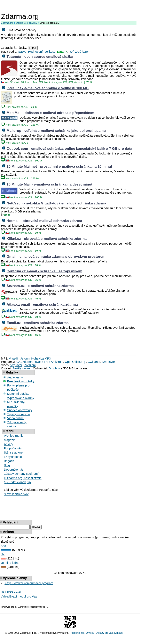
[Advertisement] (71, 6)
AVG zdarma (24, 362)
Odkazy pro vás (104, 633)
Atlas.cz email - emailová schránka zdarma (42, 304)
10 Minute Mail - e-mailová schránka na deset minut (49, 184)
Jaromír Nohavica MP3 (35, 359)
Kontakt (119, 633)
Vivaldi (13, 359)
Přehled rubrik (13, 436)
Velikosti (50, 52)
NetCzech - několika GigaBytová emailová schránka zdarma (56, 203)
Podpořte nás (13, 448)
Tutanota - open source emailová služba (40, 57)
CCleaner (94, 362)
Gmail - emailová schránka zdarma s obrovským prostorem (56, 256)
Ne (3, 554)
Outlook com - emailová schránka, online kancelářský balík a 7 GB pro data (69, 149)
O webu (90, 633)
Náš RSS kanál (11, 592)
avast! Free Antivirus (49, 362)
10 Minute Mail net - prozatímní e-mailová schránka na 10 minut (59, 166)
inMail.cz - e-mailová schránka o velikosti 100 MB (48, 88)
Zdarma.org (20, 16)
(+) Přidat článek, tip (17, 482)
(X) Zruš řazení (80, 52)
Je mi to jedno (10, 563)
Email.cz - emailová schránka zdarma (38, 323)
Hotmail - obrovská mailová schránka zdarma (44, 221)
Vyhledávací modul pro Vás (19, 596)
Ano (3, 546)
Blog (7, 465)
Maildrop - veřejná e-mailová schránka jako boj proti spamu (56, 131)
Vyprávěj (16, 365)
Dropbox (54, 368)
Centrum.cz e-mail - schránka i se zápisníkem (44, 271)
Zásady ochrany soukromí (21, 474)
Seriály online (21, 368)
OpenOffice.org (75, 362)
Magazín (10, 440)
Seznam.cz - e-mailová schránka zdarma (40, 286)
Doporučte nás (14, 470)
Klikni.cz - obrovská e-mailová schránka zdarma (47, 239)
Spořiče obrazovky (20, 410)
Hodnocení (35, 52)
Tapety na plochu (19, 414)
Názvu (22, 52)
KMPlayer (109, 362)
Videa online (15, 418)
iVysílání (30, 365)
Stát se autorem (14, 453)
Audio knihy (15, 377)
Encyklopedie (13, 457)
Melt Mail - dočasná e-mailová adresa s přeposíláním (50, 113)
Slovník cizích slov (16, 494)
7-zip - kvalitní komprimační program (29, 583)
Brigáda (9, 461)
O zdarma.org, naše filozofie (23, 478)
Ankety (9, 444)
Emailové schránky (21, 381)
